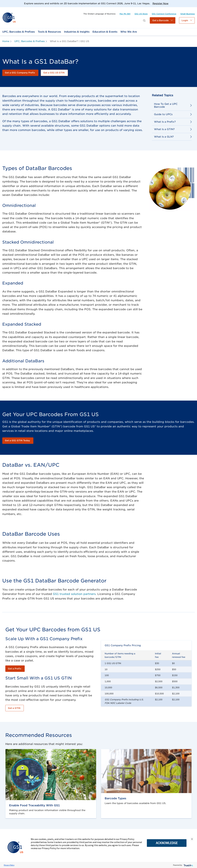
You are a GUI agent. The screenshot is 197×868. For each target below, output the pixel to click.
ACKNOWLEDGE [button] (167, 843)
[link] (9, 17)
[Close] (194, 3)
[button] (163, 20)
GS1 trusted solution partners (74, 594)
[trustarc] (188, 865)
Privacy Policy (9, 865)
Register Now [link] (161, 4)
